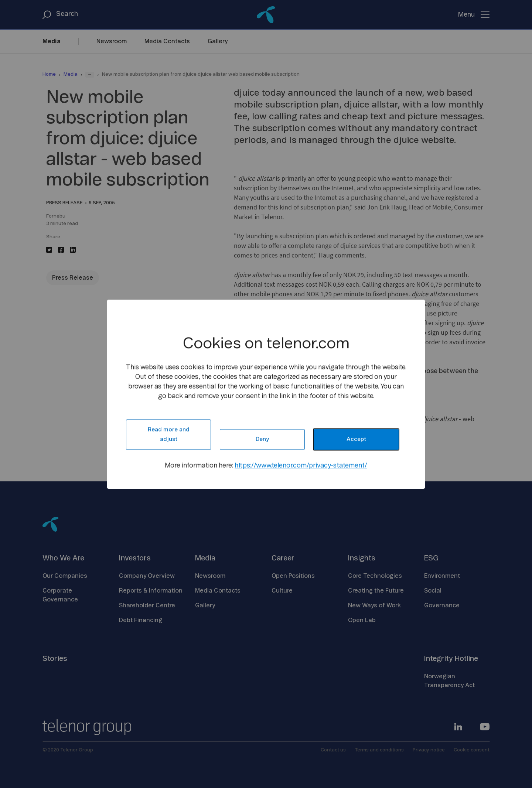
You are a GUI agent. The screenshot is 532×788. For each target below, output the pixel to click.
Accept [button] (356, 439)
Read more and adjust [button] (169, 434)
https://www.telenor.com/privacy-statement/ (301, 465)
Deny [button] (262, 439)
